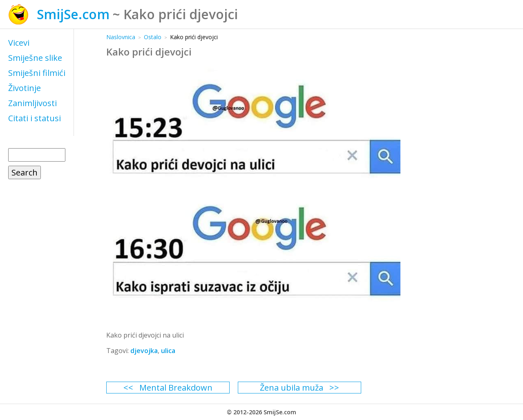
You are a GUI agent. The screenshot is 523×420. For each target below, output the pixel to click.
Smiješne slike (35, 58)
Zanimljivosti (32, 103)
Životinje (25, 88)
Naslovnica (121, 37)
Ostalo (153, 37)
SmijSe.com (73, 14)
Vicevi (19, 43)
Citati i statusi (35, 118)
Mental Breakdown (176, 388)
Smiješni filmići (37, 73)
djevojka (144, 351)
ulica (168, 351)
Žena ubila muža (292, 388)
